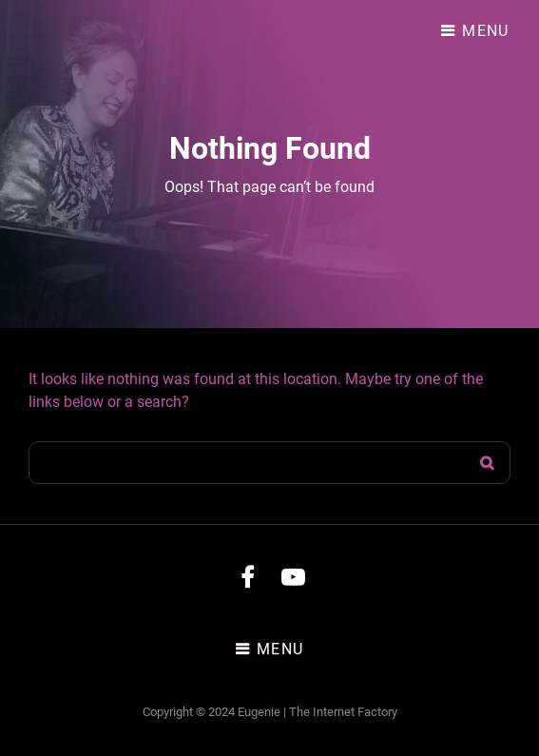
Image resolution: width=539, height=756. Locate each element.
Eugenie (259, 712)
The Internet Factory (343, 712)
